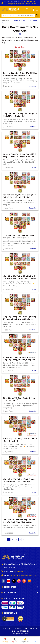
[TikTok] (14, 581)
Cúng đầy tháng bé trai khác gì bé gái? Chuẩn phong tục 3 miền (18, 237)
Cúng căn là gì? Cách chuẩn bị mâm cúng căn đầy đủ (19, 399)
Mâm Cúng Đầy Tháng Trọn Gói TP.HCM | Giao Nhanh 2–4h (20, 440)
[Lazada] (29, 581)
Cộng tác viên (25, 640)
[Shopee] (24, 581)
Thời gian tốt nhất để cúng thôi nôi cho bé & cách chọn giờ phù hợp (19, 521)
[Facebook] (3, 581)
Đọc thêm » (33, 86)
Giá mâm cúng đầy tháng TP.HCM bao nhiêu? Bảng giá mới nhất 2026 (20, 74)
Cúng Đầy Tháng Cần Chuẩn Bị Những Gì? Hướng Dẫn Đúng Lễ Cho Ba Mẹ (19, 318)
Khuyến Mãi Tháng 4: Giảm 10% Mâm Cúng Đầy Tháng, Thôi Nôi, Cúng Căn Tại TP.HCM (19, 359)
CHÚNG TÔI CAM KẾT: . (21, 3)
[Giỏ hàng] (32, 9)
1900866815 (19, 571)
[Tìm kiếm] (37, 15)
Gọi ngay (15, 640)
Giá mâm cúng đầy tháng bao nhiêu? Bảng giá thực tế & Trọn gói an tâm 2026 (19, 156)
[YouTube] (9, 581)
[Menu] (37, 10)
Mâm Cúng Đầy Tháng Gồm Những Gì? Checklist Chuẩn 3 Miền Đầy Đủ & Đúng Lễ (20, 277)
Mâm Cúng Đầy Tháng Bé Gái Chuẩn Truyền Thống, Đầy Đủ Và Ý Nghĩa (19, 480)
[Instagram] (19, 581)
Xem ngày (5, 640)
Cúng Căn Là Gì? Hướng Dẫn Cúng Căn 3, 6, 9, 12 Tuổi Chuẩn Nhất (20, 115)
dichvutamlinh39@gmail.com (23, 575)
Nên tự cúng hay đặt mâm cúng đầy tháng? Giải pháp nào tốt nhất (19, 196)
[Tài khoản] (27, 9)
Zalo (35, 640)
